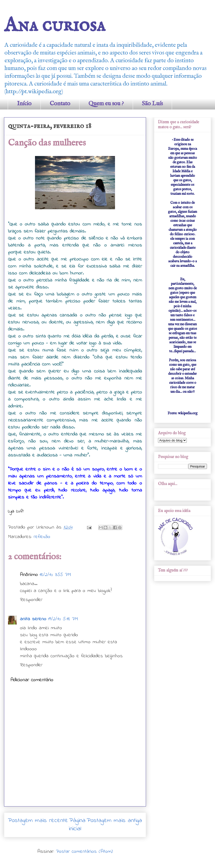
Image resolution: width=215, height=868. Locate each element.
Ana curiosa (55, 26)
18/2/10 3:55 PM (55, 575)
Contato (60, 104)
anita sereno (33, 619)
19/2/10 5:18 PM (63, 619)
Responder (31, 600)
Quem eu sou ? (106, 104)
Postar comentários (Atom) (84, 852)
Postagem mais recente (38, 821)
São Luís (152, 104)
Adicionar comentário (32, 680)
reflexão (42, 537)
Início (24, 104)
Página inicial (77, 825)
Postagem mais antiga (114, 821)
